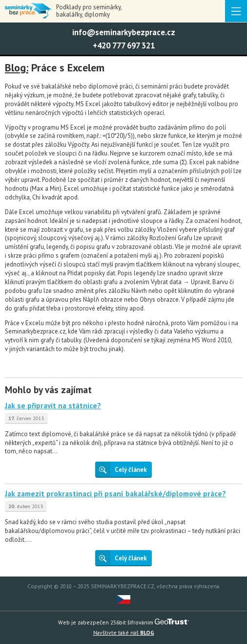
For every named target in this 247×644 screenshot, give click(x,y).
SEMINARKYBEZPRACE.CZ (123, 586)
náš (124, 633)
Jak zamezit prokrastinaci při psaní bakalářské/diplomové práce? (115, 493)
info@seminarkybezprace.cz (124, 32)
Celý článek (121, 469)
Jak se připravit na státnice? (53, 405)
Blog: (17, 68)
